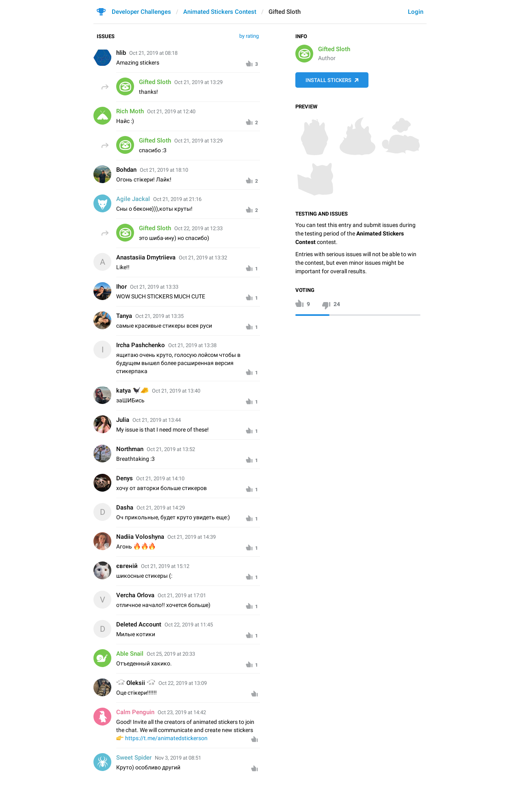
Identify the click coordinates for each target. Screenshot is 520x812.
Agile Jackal (133, 199)
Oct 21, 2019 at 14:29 (161, 508)
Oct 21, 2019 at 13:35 (159, 316)
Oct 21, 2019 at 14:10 (160, 478)
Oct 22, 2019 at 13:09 (183, 683)
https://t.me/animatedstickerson (166, 738)
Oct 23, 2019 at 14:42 (182, 712)
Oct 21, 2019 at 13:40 (176, 391)
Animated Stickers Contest (220, 12)
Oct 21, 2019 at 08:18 (153, 53)
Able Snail (130, 654)
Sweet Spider (134, 758)
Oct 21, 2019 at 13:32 (203, 258)
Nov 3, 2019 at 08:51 (178, 758)
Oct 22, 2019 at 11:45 (189, 625)
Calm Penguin (135, 712)
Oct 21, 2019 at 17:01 (182, 595)
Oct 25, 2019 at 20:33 (171, 654)
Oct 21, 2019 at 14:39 (192, 537)
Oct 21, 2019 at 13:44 (157, 420)
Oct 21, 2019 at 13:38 (192, 345)
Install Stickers (328, 80)
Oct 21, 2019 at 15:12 (165, 566)
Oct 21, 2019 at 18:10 (164, 170)
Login (416, 12)
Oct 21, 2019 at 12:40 (171, 111)
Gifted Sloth (334, 49)
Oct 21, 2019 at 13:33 (154, 287)
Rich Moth (130, 111)
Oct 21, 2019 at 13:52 (171, 449)
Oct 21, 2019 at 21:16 (177, 199)
